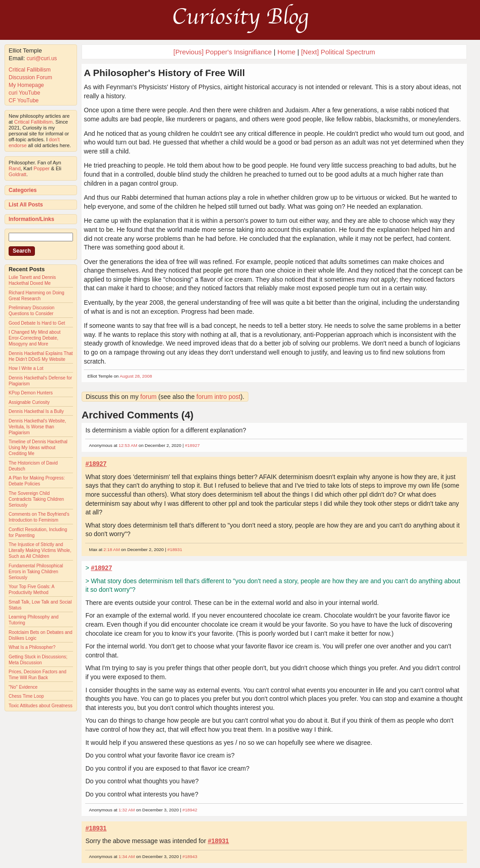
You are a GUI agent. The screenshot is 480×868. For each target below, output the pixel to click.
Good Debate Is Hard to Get (37, 323)
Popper (41, 168)
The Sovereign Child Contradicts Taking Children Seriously (36, 499)
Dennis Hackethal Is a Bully (36, 411)
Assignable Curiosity (29, 402)
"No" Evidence (23, 687)
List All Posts (26, 205)
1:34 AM (127, 856)
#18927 (192, 445)
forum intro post (218, 397)
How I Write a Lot (26, 368)
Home (286, 52)
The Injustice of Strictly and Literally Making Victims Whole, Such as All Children (40, 550)
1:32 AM (127, 810)
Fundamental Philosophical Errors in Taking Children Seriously (36, 572)
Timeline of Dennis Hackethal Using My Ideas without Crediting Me (38, 448)
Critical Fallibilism (30, 70)
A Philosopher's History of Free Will (164, 73)
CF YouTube (24, 101)
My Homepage (26, 85)
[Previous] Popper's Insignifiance (222, 52)
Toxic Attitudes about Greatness (41, 706)
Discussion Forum (30, 77)
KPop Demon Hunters (31, 393)
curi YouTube (24, 93)
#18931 (175, 549)
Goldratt (17, 174)
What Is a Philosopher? (32, 647)
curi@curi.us (42, 58)
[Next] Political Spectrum (338, 52)
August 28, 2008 (136, 376)
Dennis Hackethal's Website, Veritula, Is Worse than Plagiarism (37, 427)
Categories (23, 190)
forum (149, 397)
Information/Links (32, 219)
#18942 (190, 810)
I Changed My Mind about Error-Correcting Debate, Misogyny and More (35, 338)
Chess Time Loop (26, 696)
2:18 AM (112, 549)
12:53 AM (128, 445)
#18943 (190, 856)
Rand (15, 168)
